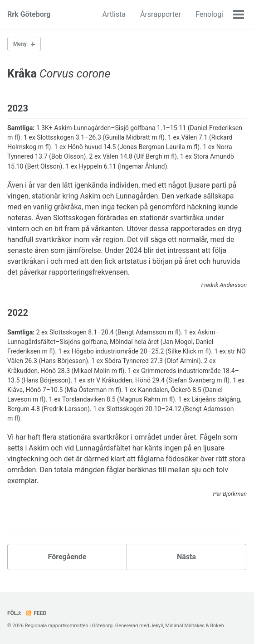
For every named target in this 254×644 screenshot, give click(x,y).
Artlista (114, 14)
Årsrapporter (161, 14)
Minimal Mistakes (185, 626)
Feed (36, 613)
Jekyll (156, 626)
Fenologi (209, 14)
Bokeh (217, 626)
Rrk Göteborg (29, 14)
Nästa (186, 557)
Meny (20, 44)
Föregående (67, 557)
